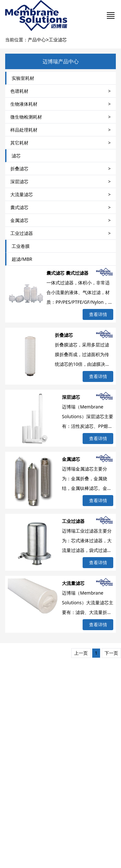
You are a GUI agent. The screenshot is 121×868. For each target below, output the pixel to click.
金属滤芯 (71, 459)
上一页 (81, 653)
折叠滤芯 (64, 335)
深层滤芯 (71, 397)
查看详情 (98, 314)
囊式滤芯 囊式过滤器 (67, 273)
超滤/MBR (22, 259)
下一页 (111, 653)
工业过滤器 (73, 521)
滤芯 (16, 156)
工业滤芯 (58, 40)
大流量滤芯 (73, 583)
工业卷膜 (21, 246)
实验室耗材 (23, 78)
